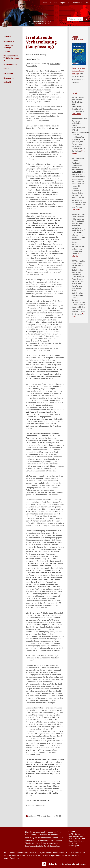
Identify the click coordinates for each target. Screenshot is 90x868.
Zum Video (76, 209)
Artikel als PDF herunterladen (40, 816)
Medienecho (8, 73)
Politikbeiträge (10, 65)
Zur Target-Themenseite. (36, 805)
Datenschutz (77, 3)
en (87, 3)
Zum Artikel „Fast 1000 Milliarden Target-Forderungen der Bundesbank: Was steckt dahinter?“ (43, 658)
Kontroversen (10, 78)
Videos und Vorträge (8, 46)
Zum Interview (76, 255)
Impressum (65, 3)
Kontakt (53, 3)
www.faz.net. (45, 800)
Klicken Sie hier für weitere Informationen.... (67, 864)
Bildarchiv (8, 82)
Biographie (9, 41)
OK (44, 864)
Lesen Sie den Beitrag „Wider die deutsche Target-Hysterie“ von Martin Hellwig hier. (43, 127)
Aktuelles (7, 36)
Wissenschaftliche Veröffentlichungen (11, 58)
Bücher (6, 69)
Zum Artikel (76, 114)
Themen (8, 52)
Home (44, 3)
